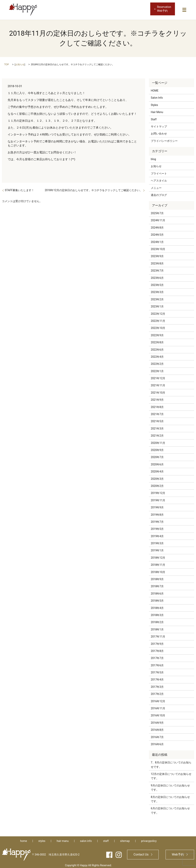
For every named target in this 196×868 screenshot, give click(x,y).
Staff (154, 117)
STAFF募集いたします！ (19, 188)
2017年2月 (157, 692)
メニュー (156, 186)
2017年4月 (157, 678)
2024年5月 (157, 233)
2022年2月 (157, 362)
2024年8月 (157, 225)
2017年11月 (158, 635)
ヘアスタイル (159, 179)
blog (153, 157)
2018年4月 (157, 606)
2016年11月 (158, 706)
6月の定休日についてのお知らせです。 (170, 809)
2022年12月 (158, 312)
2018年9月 (157, 577)
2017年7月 (157, 656)
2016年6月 (157, 742)
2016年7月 (157, 735)
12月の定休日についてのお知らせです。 (171, 774)
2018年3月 (157, 613)
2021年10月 (158, 391)
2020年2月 (157, 484)
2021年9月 (157, 398)
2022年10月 (158, 326)
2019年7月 (157, 520)
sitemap (125, 839)
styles (42, 839)
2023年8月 (157, 261)
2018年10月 (158, 570)
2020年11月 (158, 441)
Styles (154, 103)
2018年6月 (157, 591)
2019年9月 (157, 505)
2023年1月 (157, 305)
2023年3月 (157, 290)
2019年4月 (157, 534)
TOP (7, 62)
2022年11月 (158, 319)
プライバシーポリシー (164, 139)
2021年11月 (158, 383)
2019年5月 (157, 527)
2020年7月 (157, 455)
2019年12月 (158, 491)
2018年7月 (157, 584)
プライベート (159, 171)
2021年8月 (157, 405)
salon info (86, 839)
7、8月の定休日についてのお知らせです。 (171, 763)
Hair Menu (157, 110)
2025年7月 (157, 211)
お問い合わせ (159, 132)
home (24, 839)
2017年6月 (157, 663)
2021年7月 (157, 412)
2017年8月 (157, 649)
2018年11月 (158, 563)
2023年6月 (157, 276)
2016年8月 (157, 728)
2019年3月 (157, 541)
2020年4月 (157, 470)
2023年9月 (157, 254)
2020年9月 (157, 448)
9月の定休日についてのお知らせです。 (170, 785)
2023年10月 (158, 247)
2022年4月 (157, 355)
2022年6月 (157, 348)
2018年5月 (157, 599)
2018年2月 (157, 620)
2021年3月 (157, 426)
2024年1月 (157, 240)
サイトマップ (159, 124)
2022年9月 (157, 333)
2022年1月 (157, 369)
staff (106, 839)
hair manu (63, 839)
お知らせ (20, 62)
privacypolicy (149, 839)
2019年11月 (158, 498)
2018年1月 (157, 627)
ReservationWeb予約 (164, 9)
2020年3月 (157, 477)
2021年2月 (157, 434)
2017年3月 (157, 685)
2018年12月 (158, 556)
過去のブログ (159, 193)
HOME (155, 89)
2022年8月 (157, 340)
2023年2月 (157, 297)
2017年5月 (157, 671)
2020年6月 (157, 462)
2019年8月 (157, 513)
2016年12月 (158, 699)
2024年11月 (158, 218)
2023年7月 (157, 269)
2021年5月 (157, 419)
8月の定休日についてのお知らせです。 (170, 797)
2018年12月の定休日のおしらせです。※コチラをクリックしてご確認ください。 (94, 188)
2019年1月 (157, 548)
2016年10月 (158, 714)
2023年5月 (157, 283)
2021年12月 (158, 376)
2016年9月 (157, 721)
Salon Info (157, 96)
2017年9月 (157, 642)
